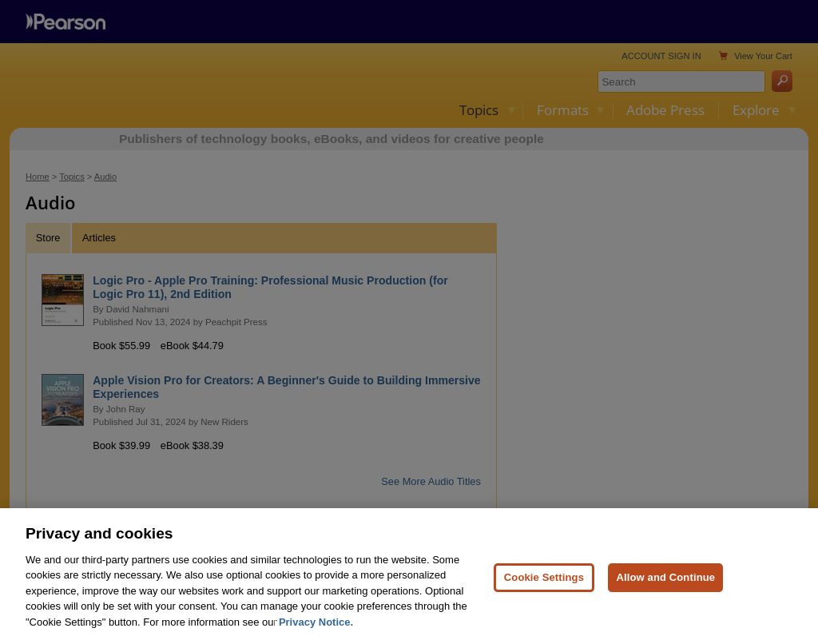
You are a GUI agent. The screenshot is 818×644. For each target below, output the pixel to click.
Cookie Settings (544, 596)
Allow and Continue (665, 596)
